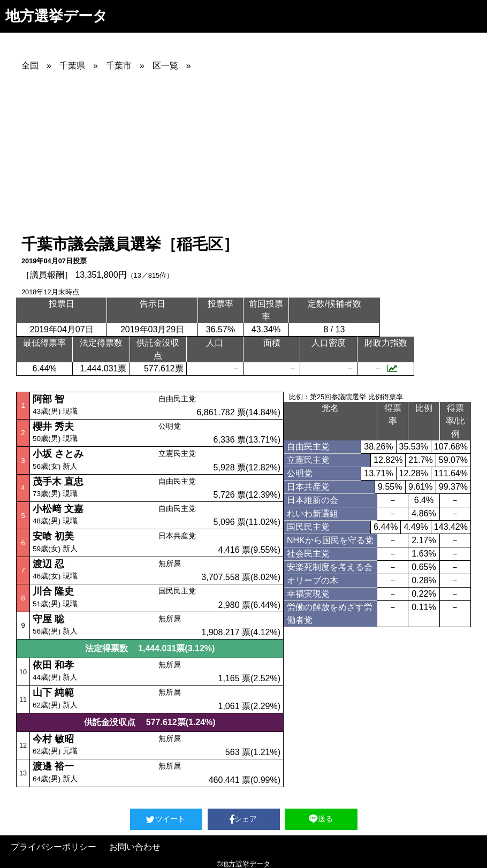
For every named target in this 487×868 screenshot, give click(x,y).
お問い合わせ (135, 847)
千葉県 (72, 66)
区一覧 (165, 66)
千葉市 (119, 66)
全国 (30, 66)
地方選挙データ (56, 16)
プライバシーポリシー (54, 847)
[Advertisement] (254, 153)
